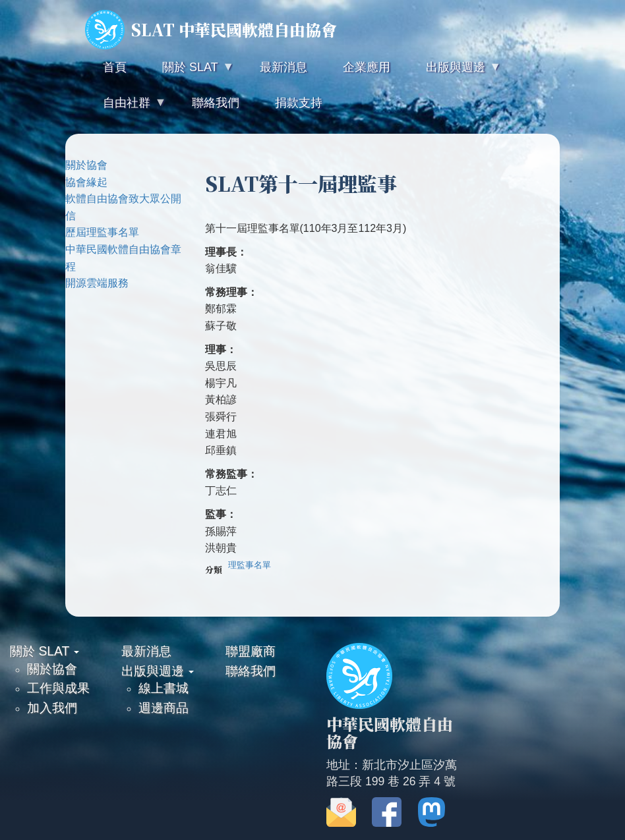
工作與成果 (58, 688)
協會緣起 (86, 182)
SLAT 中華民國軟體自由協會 (211, 30)
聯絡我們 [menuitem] (216, 103)
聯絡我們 (251, 671)
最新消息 (146, 651)
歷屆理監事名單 (102, 232)
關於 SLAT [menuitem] (189, 73)
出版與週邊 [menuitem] (454, 73)
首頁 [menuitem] (115, 67)
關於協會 (86, 165)
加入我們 (52, 708)
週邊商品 (164, 708)
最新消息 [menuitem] (283, 67)
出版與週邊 (158, 671)
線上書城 (164, 688)
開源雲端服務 (97, 283)
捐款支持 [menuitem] (299, 103)
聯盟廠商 (251, 651)
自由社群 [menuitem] (125, 108)
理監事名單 (250, 565)
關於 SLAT (45, 651)
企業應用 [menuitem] (367, 67)
